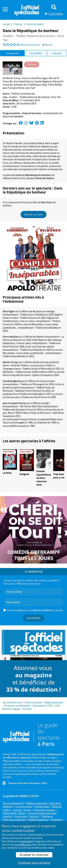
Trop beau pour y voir (59, 476)
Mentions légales (12, 709)
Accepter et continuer (34, 855)
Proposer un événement (18, 706)
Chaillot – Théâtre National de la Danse (30, 97)
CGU (58, 706)
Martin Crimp (10, 362)
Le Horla (7, 473)
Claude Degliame (12, 381)
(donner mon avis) (30, 45)
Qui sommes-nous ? (13, 702)
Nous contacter (34, 702)
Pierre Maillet (10, 337)
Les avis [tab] (57, 53)
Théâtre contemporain (23, 94)
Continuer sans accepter (34, 863)
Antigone (24, 474)
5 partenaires (26, 841)
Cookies (27, 709)
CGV (50, 706)
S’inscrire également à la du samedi (35, 610)
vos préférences (23, 844)
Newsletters (40, 706)
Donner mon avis (34, 214)
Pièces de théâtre (45, 178)
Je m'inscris (34, 618)
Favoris (47, 45)
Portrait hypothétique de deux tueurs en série (44, 478)
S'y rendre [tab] (36, 53)
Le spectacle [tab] (12, 53)
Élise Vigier (9, 311)
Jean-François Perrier (14, 403)
